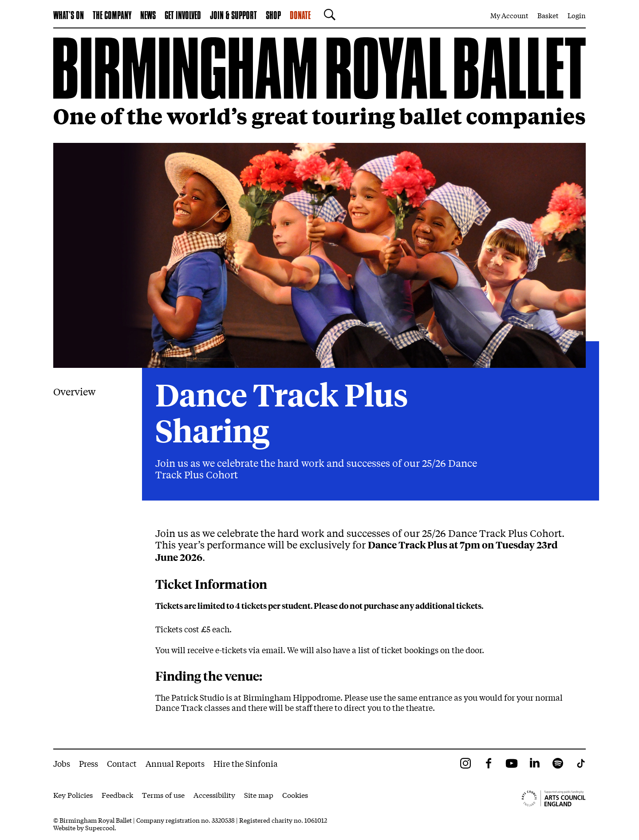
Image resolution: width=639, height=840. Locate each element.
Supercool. (101, 828)
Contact (122, 763)
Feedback (117, 795)
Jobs (62, 763)
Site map (259, 795)
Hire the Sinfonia (246, 763)
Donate (300, 16)
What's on (69, 16)
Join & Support (233, 16)
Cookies (295, 795)
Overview (74, 391)
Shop (273, 16)
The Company (112, 16)
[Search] (327, 15)
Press (89, 763)
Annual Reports (175, 763)
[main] (319, 388)
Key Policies (73, 795)
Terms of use (163, 795)
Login (577, 15)
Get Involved (183, 16)
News (148, 16)
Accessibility (214, 795)
